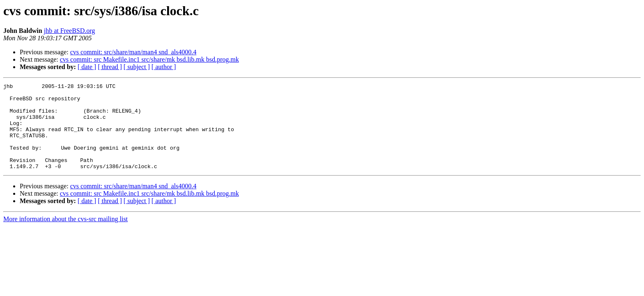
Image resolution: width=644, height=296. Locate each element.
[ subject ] (137, 67)
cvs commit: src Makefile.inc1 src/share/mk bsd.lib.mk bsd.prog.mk (149, 59)
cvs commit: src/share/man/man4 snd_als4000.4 (133, 52)
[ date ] (87, 67)
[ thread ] (110, 67)
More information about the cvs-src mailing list (66, 236)
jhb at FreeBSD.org (70, 31)
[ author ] (164, 67)
